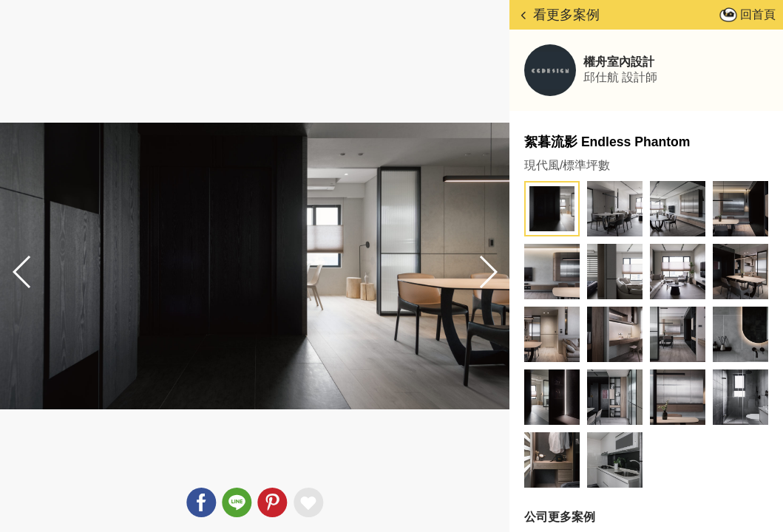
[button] (487, 272)
